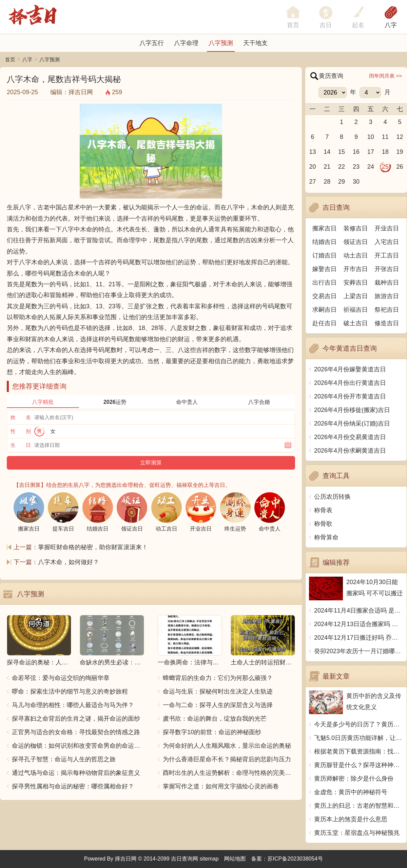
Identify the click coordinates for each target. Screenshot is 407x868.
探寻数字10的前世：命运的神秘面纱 (212, 732)
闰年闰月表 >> (385, 76)
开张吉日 (387, 269)
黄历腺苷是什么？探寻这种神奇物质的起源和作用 (359, 765)
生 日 (21, 445)
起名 (358, 25)
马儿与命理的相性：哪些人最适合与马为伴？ (73, 705)
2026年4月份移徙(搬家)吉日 (352, 410)
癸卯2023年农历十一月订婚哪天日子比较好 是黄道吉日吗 (359, 651)
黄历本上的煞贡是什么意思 (351, 819)
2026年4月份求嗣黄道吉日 (350, 451)
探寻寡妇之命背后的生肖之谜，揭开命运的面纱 (76, 719)
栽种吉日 (387, 283)
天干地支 (255, 43)
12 (400, 137)
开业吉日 (387, 228)
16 (356, 152)
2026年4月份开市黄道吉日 (350, 396)
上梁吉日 (356, 296)
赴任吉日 (325, 323)
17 (371, 152)
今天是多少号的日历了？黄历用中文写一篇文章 (359, 724)
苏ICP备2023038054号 (295, 859)
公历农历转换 (332, 497)
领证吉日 (356, 242)
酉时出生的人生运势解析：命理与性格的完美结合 (229, 773)
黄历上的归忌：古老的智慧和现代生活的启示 (359, 806)
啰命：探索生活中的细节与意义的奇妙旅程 (70, 691)
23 (356, 167)
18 (385, 152)
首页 (10, 59)
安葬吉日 (356, 283)
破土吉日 (356, 323)
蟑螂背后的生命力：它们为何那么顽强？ (218, 678)
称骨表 (323, 510)
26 (400, 167)
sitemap (209, 859)
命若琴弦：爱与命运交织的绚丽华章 (61, 678)
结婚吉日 (325, 242)
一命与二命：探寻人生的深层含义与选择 (218, 705)
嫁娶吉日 (325, 269)
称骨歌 (323, 524)
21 (327, 167)
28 (327, 182)
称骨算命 (326, 537)
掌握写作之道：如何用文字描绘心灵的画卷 (221, 786)
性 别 (21, 431)
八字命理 (186, 43)
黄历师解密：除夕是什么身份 (354, 779)
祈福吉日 (356, 310)
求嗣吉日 (325, 310)
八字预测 (221, 43)
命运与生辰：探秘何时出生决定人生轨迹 (218, 691)
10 (371, 137)
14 (327, 152)
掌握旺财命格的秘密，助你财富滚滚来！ (93, 547)
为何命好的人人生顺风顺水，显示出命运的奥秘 (227, 746)
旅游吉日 (387, 296)
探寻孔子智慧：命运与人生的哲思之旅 (64, 759)
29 (342, 182)
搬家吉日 (325, 228)
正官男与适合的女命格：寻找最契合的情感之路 (76, 732)
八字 (391, 25)
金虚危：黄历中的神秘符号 (351, 792)
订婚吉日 (325, 255)
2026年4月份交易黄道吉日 (350, 437)
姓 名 (21, 417)
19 (400, 152)
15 (342, 152)
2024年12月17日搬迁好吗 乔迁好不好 (359, 638)
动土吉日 (356, 255)
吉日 (326, 25)
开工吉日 (387, 255)
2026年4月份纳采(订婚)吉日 (352, 423)
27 (312, 182)
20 (312, 167)
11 (385, 137)
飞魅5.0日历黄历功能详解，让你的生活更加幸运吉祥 (359, 738)
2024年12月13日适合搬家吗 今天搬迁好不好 (359, 624)
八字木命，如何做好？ (69, 562)
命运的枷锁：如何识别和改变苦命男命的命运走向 (78, 746)
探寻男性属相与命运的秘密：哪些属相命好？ (73, 786)
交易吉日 (325, 296)
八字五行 (152, 43)
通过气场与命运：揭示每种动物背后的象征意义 (76, 773)
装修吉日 (356, 228)
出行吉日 (325, 283)
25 (385, 167)
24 (371, 167)
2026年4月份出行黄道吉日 (350, 383)
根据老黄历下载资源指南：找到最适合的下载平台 (359, 751)
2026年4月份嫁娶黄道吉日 (350, 369)
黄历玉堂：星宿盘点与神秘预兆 (357, 833)
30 (356, 182)
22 (342, 167)
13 (312, 152)
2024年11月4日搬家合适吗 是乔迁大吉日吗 (359, 611)
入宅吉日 (387, 242)
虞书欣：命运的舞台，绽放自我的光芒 (215, 719)
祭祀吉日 (387, 310)
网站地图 (235, 859)
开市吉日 (356, 269)
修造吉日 (387, 323)
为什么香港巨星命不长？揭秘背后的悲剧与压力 (227, 759)
